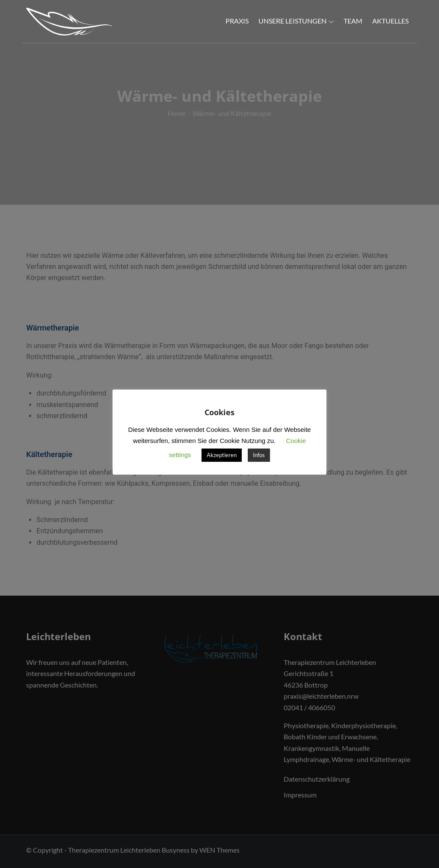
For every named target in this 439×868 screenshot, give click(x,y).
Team (353, 21)
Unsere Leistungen (296, 21)
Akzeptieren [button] (222, 455)
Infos (259, 455)
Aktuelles (390, 21)
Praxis (237, 21)
